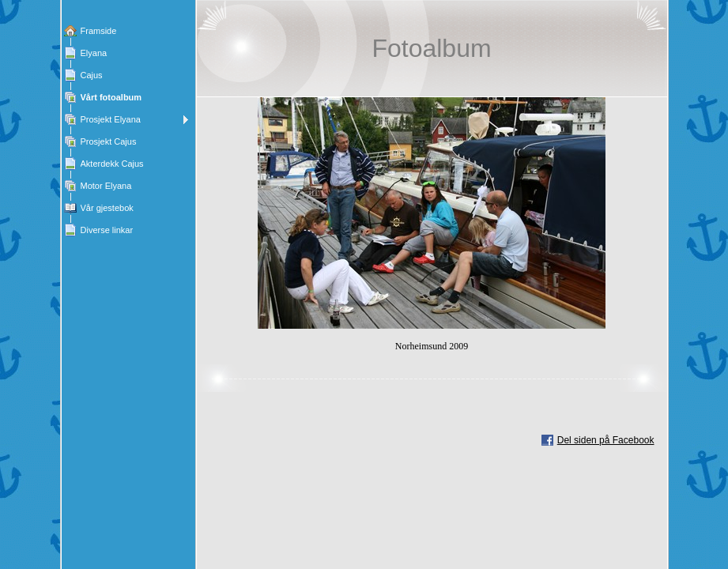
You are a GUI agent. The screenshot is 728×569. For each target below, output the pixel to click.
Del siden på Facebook (606, 440)
